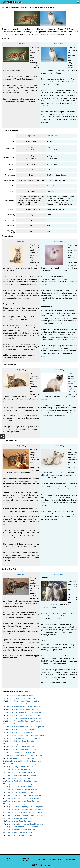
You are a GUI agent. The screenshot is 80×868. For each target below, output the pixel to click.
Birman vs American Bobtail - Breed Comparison (24, 707)
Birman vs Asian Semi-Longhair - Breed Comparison (25, 735)
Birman (57, 44)
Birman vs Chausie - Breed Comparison (21, 704)
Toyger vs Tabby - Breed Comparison (20, 767)
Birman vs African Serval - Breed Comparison (23, 701)
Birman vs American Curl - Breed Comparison (23, 710)
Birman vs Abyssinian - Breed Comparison (22, 695)
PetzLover (42, 859)
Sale (24, 44)
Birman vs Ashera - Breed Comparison (20, 730)
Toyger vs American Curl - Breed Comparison (23, 798)
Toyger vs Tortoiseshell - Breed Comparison (22, 781)
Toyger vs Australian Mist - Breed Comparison (23, 827)
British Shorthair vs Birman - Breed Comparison (23, 764)
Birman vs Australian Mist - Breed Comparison (23, 738)
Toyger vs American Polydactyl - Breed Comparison (25, 807)
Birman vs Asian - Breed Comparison (20, 732)
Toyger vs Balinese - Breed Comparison (21, 830)
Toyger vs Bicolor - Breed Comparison (20, 835)
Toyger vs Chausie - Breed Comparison (21, 793)
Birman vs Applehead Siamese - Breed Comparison (25, 727)
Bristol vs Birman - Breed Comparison (20, 758)
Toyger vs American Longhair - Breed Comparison (24, 804)
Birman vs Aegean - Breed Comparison (20, 698)
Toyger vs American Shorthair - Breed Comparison (25, 810)
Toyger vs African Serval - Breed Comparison (23, 790)
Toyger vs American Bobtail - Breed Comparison (24, 795)
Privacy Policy (8, 859)
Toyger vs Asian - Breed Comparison (20, 821)
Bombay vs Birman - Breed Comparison (21, 752)
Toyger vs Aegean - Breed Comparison (20, 787)
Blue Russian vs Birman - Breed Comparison (22, 750)
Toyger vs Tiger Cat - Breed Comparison (21, 772)
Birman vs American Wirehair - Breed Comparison (24, 724)
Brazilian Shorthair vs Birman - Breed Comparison (24, 755)
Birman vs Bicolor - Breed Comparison (20, 747)
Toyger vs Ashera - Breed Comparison (20, 818)
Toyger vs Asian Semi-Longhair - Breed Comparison (25, 824)
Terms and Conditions (25, 859)
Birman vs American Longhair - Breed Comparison (25, 715)
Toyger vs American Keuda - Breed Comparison (24, 801)
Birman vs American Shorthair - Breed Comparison (25, 721)
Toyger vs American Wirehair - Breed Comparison (24, 813)
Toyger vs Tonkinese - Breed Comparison (21, 775)
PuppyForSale (56, 859)
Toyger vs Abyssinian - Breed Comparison (21, 784)
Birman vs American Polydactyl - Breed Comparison (25, 718)
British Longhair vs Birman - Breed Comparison (23, 761)
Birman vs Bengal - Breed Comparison (20, 744)
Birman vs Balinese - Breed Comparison (21, 741)
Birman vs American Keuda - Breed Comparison (24, 712)
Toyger (19, 44)
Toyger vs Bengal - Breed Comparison (20, 833)
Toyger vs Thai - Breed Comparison (19, 770)
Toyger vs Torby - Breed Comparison (19, 778)
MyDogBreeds (71, 859)
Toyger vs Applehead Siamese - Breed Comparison (25, 815)
